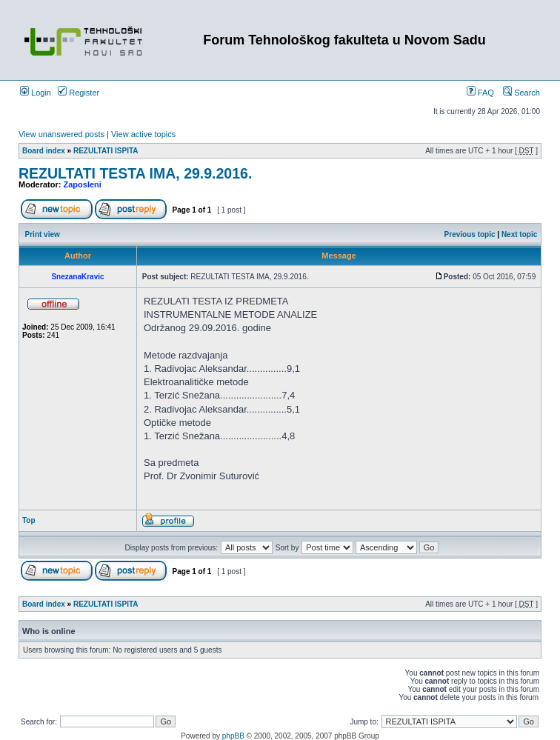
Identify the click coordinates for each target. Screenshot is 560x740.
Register (79, 93)
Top (29, 520)
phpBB (233, 736)
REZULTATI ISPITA (106, 151)
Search (521, 93)
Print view (43, 234)
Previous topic (470, 234)
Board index (44, 151)
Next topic (519, 234)
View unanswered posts (61, 134)
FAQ (480, 93)
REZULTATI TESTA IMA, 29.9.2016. (135, 173)
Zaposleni (83, 184)
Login (36, 93)
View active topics (143, 134)
